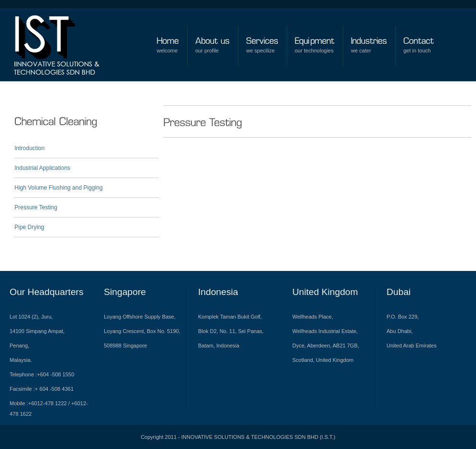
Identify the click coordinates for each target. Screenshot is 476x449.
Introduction (30, 148)
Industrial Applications (42, 168)
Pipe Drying (29, 227)
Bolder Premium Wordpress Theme (66, 49)
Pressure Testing (36, 207)
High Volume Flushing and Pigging (58, 188)
